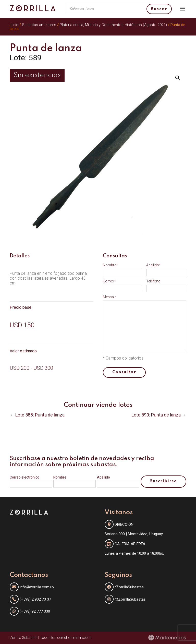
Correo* (109, 281)
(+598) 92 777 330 (35, 611)
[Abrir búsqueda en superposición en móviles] (119, 9)
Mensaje (110, 297)
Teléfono (153, 281)
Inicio (14, 25)
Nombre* (110, 265)
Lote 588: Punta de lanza (40, 415)
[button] (178, 78)
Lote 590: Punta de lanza (156, 415)
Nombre (60, 477)
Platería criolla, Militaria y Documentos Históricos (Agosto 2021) (113, 25)
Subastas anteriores (39, 25)
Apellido (103, 477)
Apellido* (154, 265)
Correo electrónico (24, 477)
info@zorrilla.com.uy (37, 587)
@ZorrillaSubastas (125, 599)
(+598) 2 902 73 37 (35, 599)
